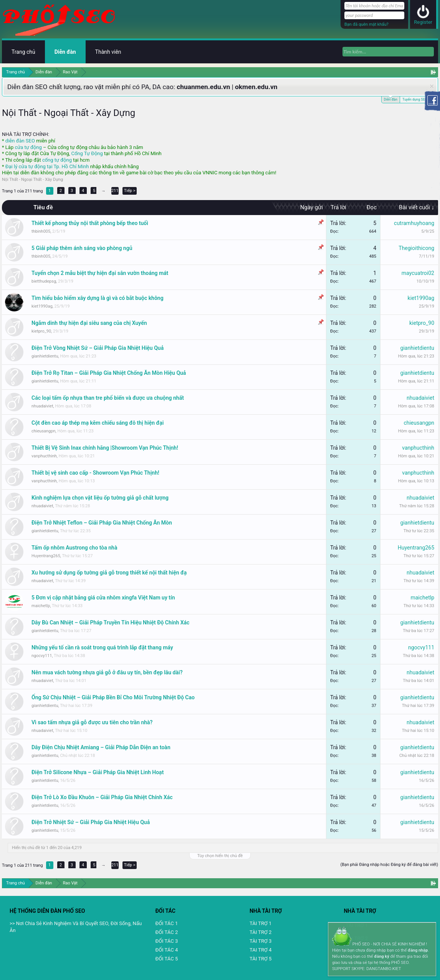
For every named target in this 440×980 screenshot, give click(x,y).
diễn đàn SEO (20, 141)
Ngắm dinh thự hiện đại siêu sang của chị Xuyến (89, 323)
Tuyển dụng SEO (415, 99)
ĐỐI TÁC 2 (166, 932)
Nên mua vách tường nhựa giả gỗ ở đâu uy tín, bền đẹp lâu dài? (107, 672)
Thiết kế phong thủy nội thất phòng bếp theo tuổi (90, 223)
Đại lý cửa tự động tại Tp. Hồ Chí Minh (47, 166)
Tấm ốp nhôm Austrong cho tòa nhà (74, 548)
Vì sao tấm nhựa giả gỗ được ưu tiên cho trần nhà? (92, 722)
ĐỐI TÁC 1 (166, 923)
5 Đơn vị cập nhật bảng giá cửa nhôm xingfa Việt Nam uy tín (103, 598)
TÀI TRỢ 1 (261, 923)
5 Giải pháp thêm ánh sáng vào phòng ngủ (82, 248)
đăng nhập (418, 950)
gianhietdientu (45, 356)
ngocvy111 (42, 656)
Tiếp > (130, 191)
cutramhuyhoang (414, 223)
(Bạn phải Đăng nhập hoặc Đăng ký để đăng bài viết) (389, 865)
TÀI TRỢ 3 (261, 941)
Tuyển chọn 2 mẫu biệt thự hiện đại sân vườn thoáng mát (100, 273)
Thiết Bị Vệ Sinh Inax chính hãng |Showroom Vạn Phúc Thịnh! (105, 448)
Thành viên (108, 52)
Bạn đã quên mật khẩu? (366, 24)
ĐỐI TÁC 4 (166, 950)
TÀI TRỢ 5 (261, 959)
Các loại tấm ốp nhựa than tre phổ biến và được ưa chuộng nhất (108, 398)
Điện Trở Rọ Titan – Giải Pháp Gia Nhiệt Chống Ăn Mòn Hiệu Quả (109, 373)
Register (423, 22)
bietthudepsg (44, 281)
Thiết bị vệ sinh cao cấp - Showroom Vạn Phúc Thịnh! (95, 473)
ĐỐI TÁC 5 (166, 959)
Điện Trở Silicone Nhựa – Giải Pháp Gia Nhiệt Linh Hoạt (98, 772)
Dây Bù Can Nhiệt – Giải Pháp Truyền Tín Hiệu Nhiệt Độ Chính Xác (110, 622)
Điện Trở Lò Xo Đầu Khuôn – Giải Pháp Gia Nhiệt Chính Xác (102, 797)
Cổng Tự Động (87, 153)
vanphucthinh (44, 456)
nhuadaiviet (42, 406)
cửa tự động (28, 147)
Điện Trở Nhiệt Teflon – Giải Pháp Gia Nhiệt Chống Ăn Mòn (102, 523)
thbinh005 (41, 231)
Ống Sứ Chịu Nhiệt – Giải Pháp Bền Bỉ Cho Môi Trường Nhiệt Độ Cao (113, 697)
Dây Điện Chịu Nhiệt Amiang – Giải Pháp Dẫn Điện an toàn (101, 747)
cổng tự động (57, 160)
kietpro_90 (41, 331)
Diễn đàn (391, 99)
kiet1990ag (42, 306)
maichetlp (41, 606)
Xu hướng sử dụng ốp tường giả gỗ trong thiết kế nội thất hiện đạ (109, 573)
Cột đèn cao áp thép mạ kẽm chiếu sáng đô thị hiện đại (98, 423)
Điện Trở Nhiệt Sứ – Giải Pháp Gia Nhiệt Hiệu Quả (91, 822)
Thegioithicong (416, 248)
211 (115, 191)
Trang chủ (23, 52)
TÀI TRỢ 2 (261, 932)
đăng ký (381, 956)
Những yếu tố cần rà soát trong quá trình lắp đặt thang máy (102, 647)
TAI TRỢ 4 (261, 950)
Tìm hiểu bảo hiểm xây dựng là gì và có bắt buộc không (98, 298)
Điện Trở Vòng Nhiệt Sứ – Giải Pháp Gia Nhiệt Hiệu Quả (98, 348)
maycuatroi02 (418, 273)
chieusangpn (44, 431)
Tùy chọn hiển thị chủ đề (220, 856)
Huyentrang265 (46, 556)
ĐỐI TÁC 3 (166, 941)
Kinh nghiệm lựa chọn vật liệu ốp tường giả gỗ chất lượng (100, 498)
